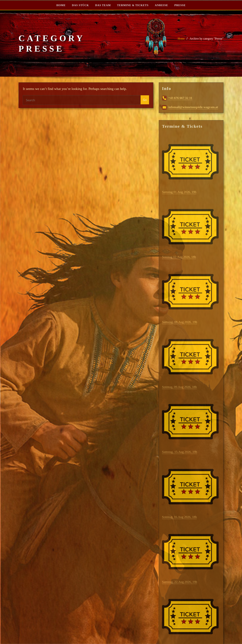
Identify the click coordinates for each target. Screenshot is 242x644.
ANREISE (161, 5)
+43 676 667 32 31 (177, 98)
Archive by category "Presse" (206, 39)
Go (145, 100)
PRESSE (180, 5)
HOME (61, 5)
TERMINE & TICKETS (133, 5)
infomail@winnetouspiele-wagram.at (190, 107)
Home (181, 39)
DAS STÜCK (80, 5)
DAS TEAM (103, 5)
